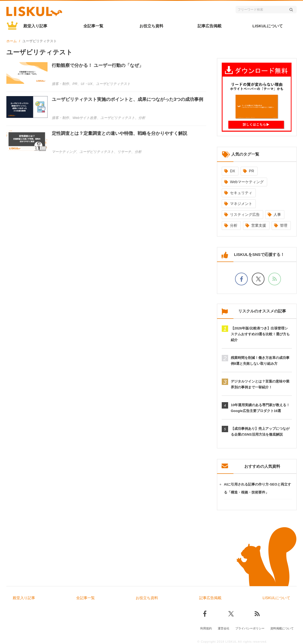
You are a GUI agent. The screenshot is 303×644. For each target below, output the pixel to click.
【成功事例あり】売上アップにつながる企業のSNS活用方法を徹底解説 (260, 432)
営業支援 (259, 225)
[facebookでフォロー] (241, 279)
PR (251, 171)
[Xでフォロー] (258, 279)
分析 (234, 225)
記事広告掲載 (210, 26)
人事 (277, 214)
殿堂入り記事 (35, 26)
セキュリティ (241, 193)
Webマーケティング (247, 182)
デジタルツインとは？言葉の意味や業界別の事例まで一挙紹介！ (260, 384)
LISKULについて (268, 26)
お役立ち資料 (151, 26)
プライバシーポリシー (250, 627)
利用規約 (206, 627)
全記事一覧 (93, 26)
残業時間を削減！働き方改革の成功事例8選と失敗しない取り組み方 (260, 361)
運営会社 (224, 627)
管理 (284, 225)
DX (232, 171)
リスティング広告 (245, 214)
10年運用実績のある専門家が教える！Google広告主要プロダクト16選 (260, 408)
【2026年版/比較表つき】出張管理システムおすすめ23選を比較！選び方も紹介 (260, 334)
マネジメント (241, 204)
